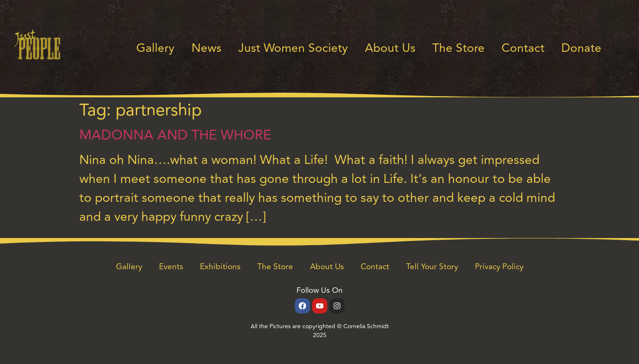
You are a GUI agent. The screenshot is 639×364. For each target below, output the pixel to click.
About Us (390, 48)
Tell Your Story (432, 267)
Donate (581, 48)
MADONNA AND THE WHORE (175, 135)
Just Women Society (293, 48)
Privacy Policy (499, 267)
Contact (523, 48)
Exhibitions (220, 267)
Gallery (155, 48)
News (206, 48)
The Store (458, 48)
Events (171, 267)
